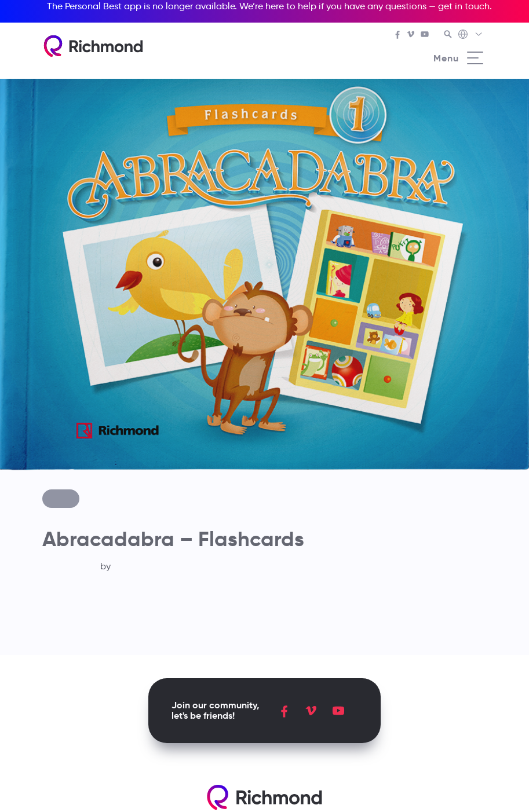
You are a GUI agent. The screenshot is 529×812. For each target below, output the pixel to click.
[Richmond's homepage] (93, 46)
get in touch (464, 6)
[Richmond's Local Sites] (471, 35)
